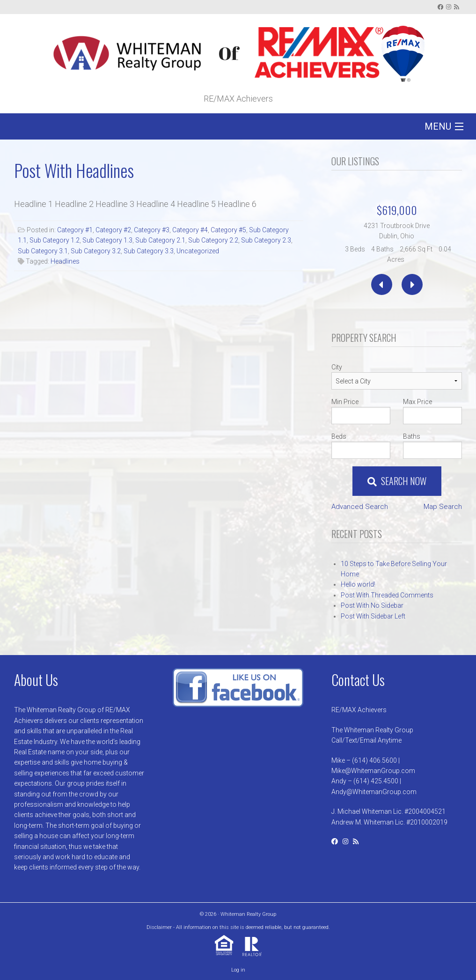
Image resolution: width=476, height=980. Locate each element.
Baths (412, 436)
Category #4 (190, 230)
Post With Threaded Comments (387, 595)
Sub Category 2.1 (160, 240)
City (337, 367)
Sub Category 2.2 (213, 240)
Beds (339, 436)
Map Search (443, 507)
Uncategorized (198, 251)
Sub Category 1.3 (107, 240)
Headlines (65, 261)
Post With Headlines (74, 170)
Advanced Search (360, 507)
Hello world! (358, 584)
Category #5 (228, 230)
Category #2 (113, 230)
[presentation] (382, 284)
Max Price (417, 402)
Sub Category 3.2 (96, 251)
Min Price (345, 402)
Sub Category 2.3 (266, 240)
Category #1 (75, 230)
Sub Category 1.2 (55, 240)
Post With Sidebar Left (373, 616)
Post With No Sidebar (372, 605)
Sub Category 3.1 (43, 251)
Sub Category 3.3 (149, 251)
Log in (238, 970)
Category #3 (152, 230)
